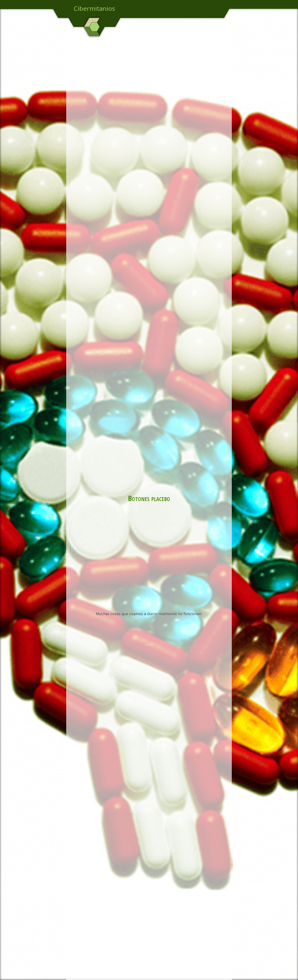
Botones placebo (149, 498)
